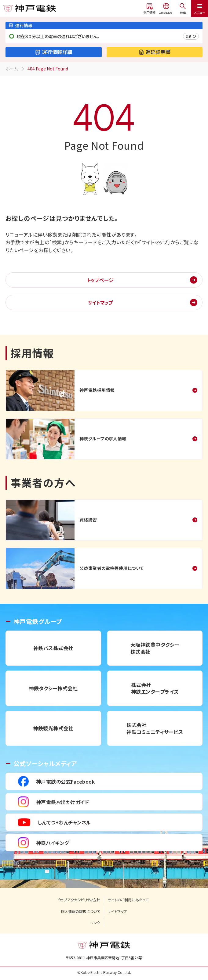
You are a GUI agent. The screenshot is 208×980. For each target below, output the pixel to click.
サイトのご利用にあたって (128, 900)
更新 (191, 36)
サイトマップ (100, 302)
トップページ (100, 280)
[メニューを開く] (183, 9)
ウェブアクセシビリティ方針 (79, 900)
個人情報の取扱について (80, 911)
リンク (95, 923)
